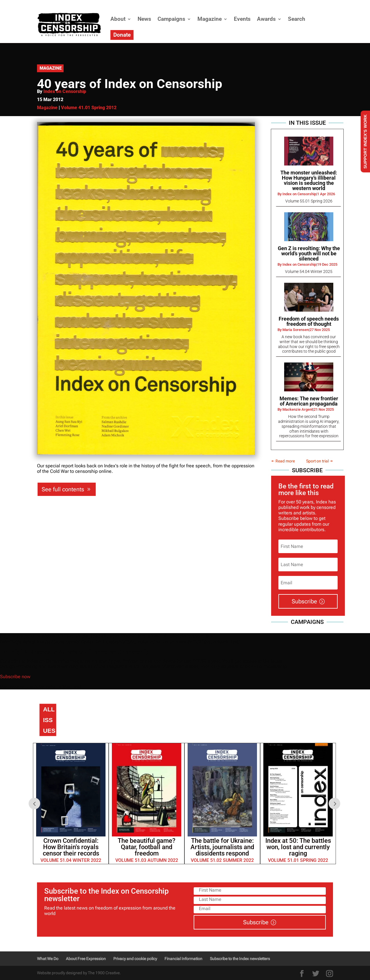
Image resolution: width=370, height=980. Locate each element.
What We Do (48, 959)
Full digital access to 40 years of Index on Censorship (75, 652)
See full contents (63, 489)
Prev (34, 804)
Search (297, 19)
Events (242, 19)
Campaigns (171, 19)
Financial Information (183, 959)
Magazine (210, 19)
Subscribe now (15, 677)
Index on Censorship (65, 91)
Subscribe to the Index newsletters (240, 959)
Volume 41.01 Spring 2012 (89, 108)
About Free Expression (86, 959)
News (144, 19)
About (118, 19)
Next (334, 804)
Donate (122, 35)
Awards (266, 19)
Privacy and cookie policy (135, 959)
